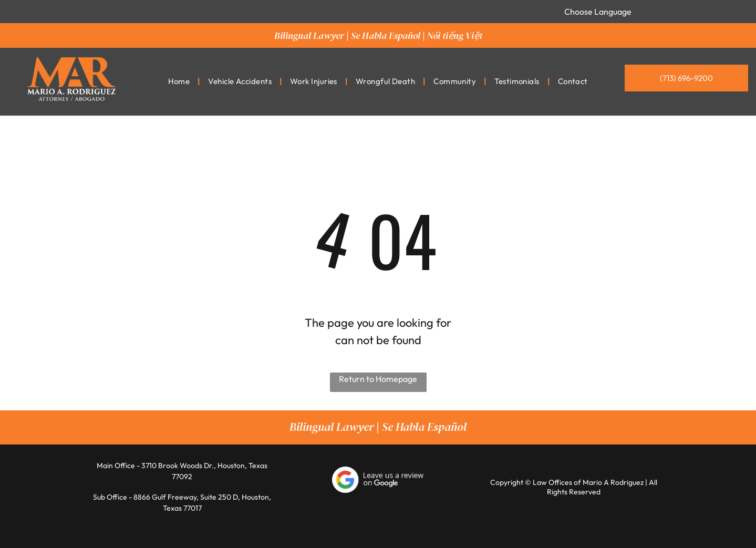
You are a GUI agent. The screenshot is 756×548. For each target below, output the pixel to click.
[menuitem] (180, 82)
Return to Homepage (378, 379)
